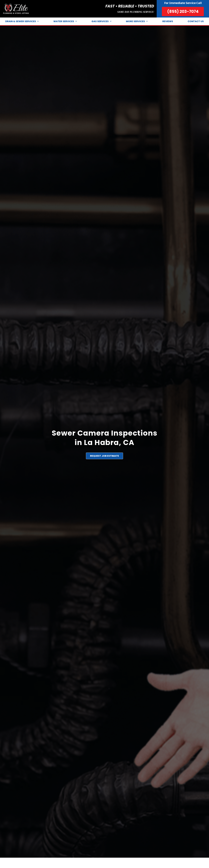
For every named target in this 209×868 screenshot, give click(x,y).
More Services (137, 21)
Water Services (65, 21)
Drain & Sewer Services (22, 21)
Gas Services (101, 21)
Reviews (168, 21)
